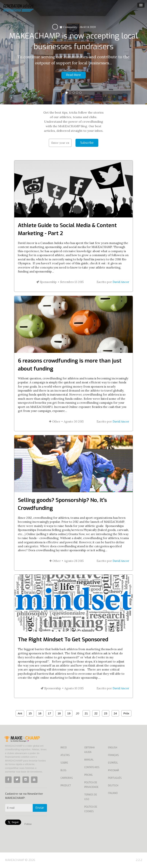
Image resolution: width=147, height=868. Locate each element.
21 (86, 713)
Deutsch (113, 786)
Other (55, 421)
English (113, 748)
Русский (113, 770)
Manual (89, 760)
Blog (63, 770)
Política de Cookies (91, 809)
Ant (20, 713)
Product (66, 786)
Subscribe (87, 143)
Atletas (65, 755)
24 (115, 713)
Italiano (113, 793)
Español (113, 763)
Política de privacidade (91, 785)
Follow (28, 824)
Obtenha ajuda (89, 750)
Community (69, 27)
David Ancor (121, 282)
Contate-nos (92, 767)
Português (115, 778)
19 (69, 713)
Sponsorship (46, 282)
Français (113, 755)
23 (106, 713)
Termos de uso (91, 797)
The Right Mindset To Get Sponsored (63, 639)
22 (96, 713)
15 (30, 713)
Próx (126, 713)
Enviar (40, 808)
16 (40, 713)
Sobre (64, 763)
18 (59, 713)
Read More (73, 75)
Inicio (64, 748)
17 (50, 713)
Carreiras (67, 778)
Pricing (88, 775)
